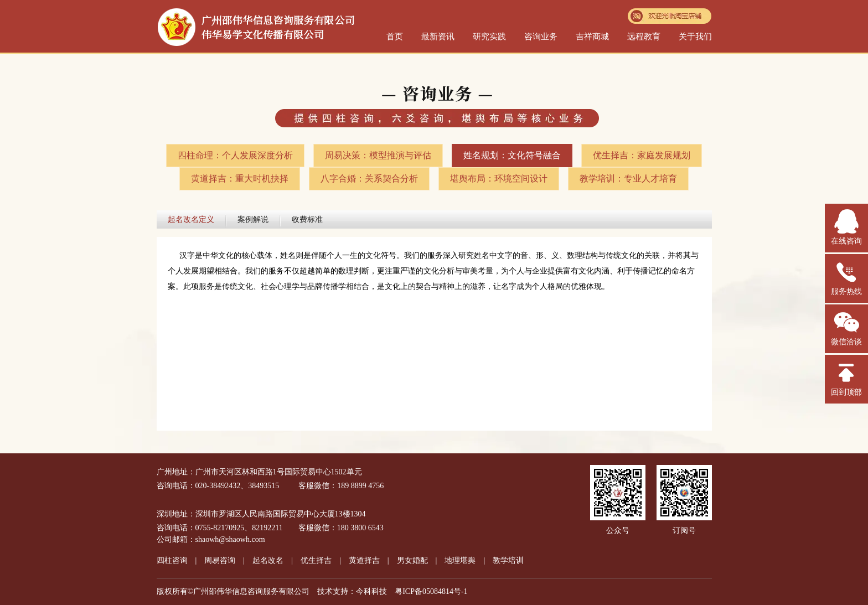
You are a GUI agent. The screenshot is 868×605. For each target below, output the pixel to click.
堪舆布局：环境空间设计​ (499, 179)
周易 (220, 560)
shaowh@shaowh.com (230, 539)
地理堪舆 (460, 560)
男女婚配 (412, 560)
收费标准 (307, 219)
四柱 (172, 560)
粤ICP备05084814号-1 (431, 591)
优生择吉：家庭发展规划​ (642, 155)
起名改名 (268, 560)
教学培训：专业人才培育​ (628, 179)
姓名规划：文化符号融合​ (512, 155)
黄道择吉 (364, 560)
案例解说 (253, 219)
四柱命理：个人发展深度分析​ (235, 155)
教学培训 (508, 560)
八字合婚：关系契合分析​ (369, 179)
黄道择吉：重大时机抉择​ (240, 179)
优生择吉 (316, 560)
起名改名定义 (191, 219)
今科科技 (371, 591)
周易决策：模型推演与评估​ (378, 155)
